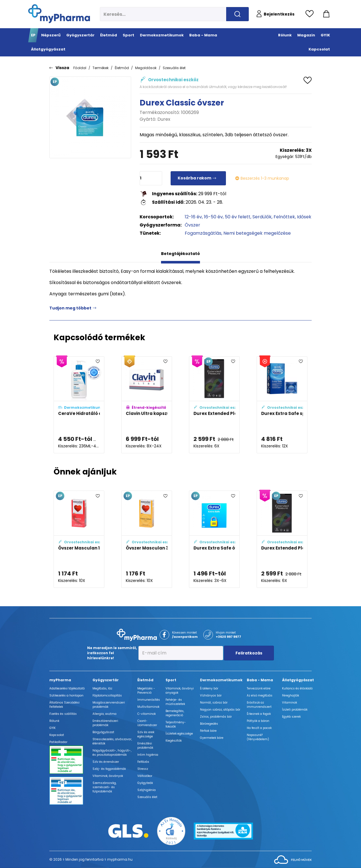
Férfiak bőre (208, 731)
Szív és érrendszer (106, 762)
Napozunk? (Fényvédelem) (258, 737)
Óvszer (192, 225)
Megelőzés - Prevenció (146, 691)
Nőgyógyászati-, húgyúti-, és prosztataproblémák (112, 753)
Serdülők (262, 217)
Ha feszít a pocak (259, 728)
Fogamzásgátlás (203, 233)
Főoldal (80, 68)
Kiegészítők (174, 741)
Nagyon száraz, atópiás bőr (220, 710)
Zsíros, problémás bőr (216, 717)
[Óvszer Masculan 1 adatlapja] (79, 539)
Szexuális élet (174, 68)
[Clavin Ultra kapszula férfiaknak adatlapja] (147, 405)
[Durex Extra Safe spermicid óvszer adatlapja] (282, 405)
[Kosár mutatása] (326, 14)
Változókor (145, 776)
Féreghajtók (290, 696)
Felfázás (143, 762)
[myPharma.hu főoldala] (59, 14)
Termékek (101, 68)
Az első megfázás (260, 696)
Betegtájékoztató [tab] (180, 254)
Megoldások (146, 68)
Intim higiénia (148, 755)
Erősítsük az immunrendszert (259, 705)
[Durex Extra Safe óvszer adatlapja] (214, 539)
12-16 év (193, 217)
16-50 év (213, 217)
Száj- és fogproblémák (109, 769)
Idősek (304, 217)
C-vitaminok (147, 714)
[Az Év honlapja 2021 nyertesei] (171, 831)
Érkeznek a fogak (259, 714)
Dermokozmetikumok (221, 680)
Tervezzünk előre (259, 688)
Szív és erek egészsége (146, 734)
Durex (164, 119)
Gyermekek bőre (212, 738)
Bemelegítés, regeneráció (175, 713)
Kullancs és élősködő (297, 688)
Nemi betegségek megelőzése (257, 233)
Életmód (122, 68)
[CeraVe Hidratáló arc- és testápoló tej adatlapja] (79, 405)
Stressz (143, 769)
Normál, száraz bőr (214, 703)
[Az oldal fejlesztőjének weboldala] (293, 859)
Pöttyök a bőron (258, 721)
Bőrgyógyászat (103, 732)
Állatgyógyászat (298, 680)
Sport (171, 680)
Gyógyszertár (106, 680)
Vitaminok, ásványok (108, 776)
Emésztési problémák (145, 746)
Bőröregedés (209, 724)
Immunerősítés (149, 700)
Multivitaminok (148, 707)
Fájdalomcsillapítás (107, 696)
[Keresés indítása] (237, 14)
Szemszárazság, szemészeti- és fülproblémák (104, 787)
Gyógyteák (145, 783)
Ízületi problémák (295, 710)
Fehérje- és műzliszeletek (175, 702)
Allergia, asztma (104, 714)
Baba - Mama (260, 680)
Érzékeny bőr (209, 688)
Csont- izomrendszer (147, 723)
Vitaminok (290, 703)
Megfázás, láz (102, 688)
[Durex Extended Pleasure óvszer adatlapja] (214, 405)
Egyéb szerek (291, 717)
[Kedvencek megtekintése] (311, 14)
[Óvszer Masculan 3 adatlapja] (147, 539)
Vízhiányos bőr (211, 696)
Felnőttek (284, 217)
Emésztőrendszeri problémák (105, 723)
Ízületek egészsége (179, 734)
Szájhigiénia (147, 790)
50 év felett (238, 217)
